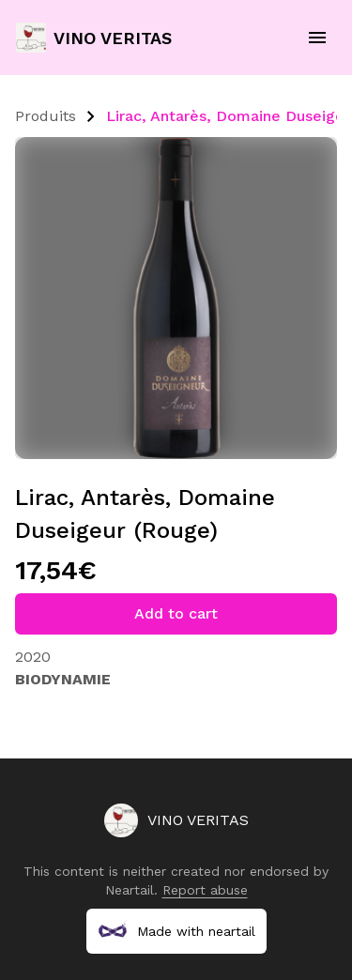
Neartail (130, 890)
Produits (46, 116)
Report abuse (205, 890)
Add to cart (176, 613)
